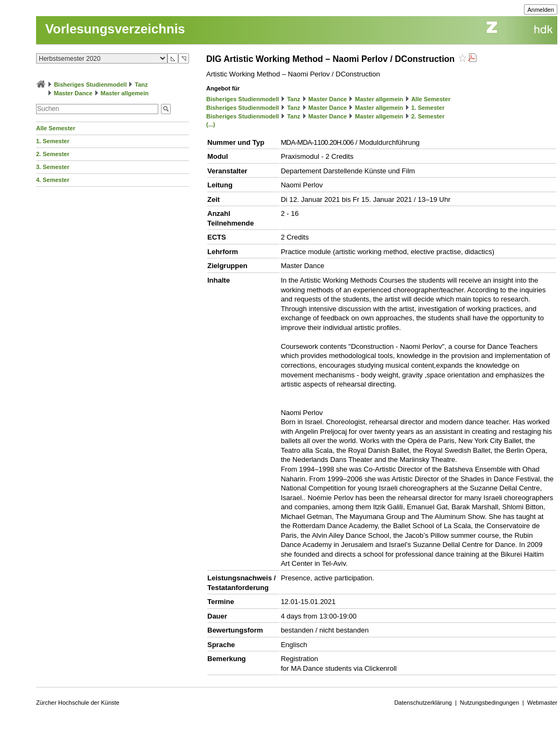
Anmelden (541, 10)
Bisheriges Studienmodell (90, 85)
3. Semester (53, 167)
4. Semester (53, 180)
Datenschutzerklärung (423, 703)
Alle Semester (56, 128)
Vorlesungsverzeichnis (115, 29)
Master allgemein (125, 93)
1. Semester (53, 141)
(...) (211, 124)
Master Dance (73, 93)
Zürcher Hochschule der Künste (78, 703)
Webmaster (542, 703)
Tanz (141, 85)
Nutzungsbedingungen (489, 703)
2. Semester (53, 154)
